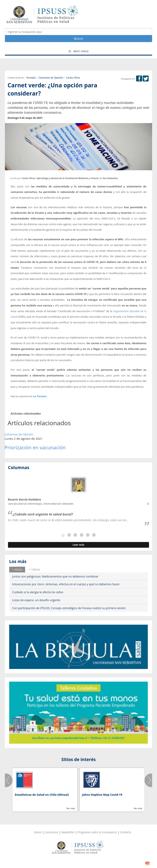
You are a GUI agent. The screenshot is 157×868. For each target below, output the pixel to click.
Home (38, 832)
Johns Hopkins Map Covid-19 (102, 795)
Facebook (139, 78)
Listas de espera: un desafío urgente (36, 600)
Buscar (79, 38)
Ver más (71, 808)
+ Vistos (17, 569)
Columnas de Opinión (51, 78)
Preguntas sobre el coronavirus (97, 832)
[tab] (17, 570)
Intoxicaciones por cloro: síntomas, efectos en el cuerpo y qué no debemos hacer (66, 584)
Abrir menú (78, 51)
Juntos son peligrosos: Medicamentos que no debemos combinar (55, 576)
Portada (31, 78)
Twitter (146, 78)
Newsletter (68, 832)
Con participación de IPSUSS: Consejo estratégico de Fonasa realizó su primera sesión (69, 608)
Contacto (126, 832)
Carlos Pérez (73, 78)
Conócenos (51, 832)
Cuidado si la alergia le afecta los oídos (38, 592)
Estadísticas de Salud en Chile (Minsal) (42, 795)
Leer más (78, 545)
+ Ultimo (34, 569)
